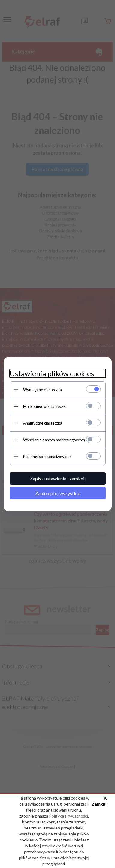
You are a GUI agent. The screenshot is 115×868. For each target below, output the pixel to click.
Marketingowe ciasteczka (45, 406)
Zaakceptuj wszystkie (58, 493)
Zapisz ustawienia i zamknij (58, 479)
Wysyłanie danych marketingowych (54, 440)
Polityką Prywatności (68, 816)
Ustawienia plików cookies (52, 373)
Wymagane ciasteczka (42, 390)
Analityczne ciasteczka (43, 423)
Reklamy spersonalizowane (47, 457)
